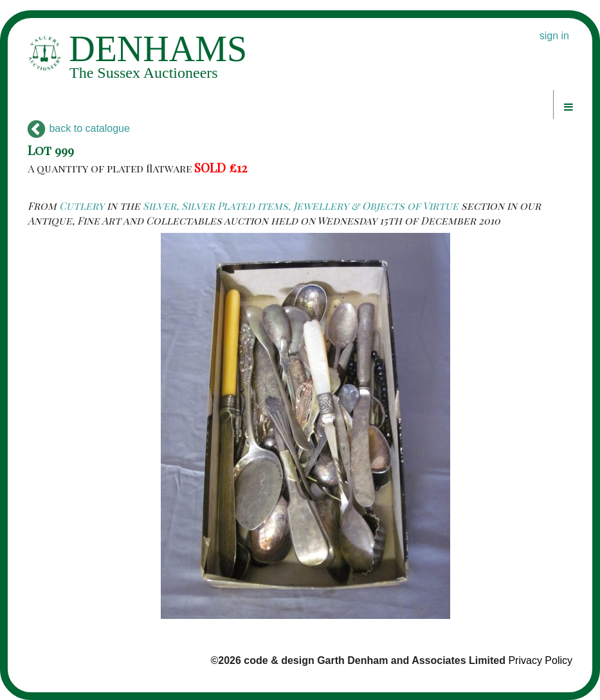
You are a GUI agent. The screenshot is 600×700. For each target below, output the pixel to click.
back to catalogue (79, 128)
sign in (554, 36)
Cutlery (82, 206)
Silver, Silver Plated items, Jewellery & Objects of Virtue (301, 206)
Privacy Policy (540, 660)
